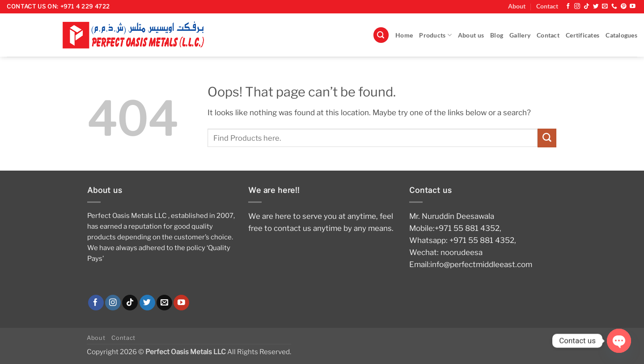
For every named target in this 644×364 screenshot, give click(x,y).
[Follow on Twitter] (596, 6)
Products (435, 35)
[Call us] (614, 6)
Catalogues (621, 35)
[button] (381, 35)
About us (471, 35)
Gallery (520, 35)
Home (404, 35)
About (517, 6)
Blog (497, 35)
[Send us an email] (605, 6)
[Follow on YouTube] (633, 6)
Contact (547, 6)
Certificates (583, 35)
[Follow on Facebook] (568, 6)
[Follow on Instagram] (577, 6)
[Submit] (547, 138)
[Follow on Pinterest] (624, 6)
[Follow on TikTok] (587, 6)
